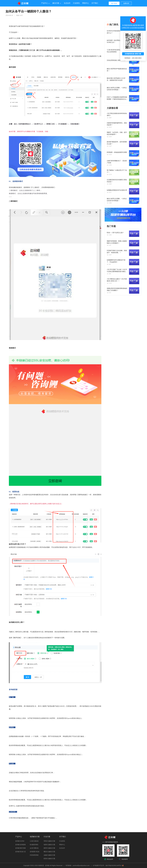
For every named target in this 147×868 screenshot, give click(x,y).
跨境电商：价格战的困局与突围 (117, 152)
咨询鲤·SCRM (20, 841)
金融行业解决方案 (49, 855)
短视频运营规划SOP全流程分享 (117, 190)
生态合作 (62, 848)
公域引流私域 (34, 841)
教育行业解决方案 (49, 848)
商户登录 (114, 3)
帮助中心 (62, 845)
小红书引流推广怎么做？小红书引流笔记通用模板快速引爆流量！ (117, 271)
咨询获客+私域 (35, 852)
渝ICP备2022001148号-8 (114, 865)
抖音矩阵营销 (34, 855)
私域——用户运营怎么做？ (115, 233)
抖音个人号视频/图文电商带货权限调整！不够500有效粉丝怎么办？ (117, 99)
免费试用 (126, 3)
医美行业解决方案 (49, 859)
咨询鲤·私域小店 (21, 852)
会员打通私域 (34, 848)
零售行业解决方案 (49, 841)
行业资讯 (62, 841)
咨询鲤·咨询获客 (21, 845)
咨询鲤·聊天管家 (21, 848)
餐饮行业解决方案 (49, 852)
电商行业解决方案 (49, 845)
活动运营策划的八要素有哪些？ (117, 60)
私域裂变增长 (34, 845)
